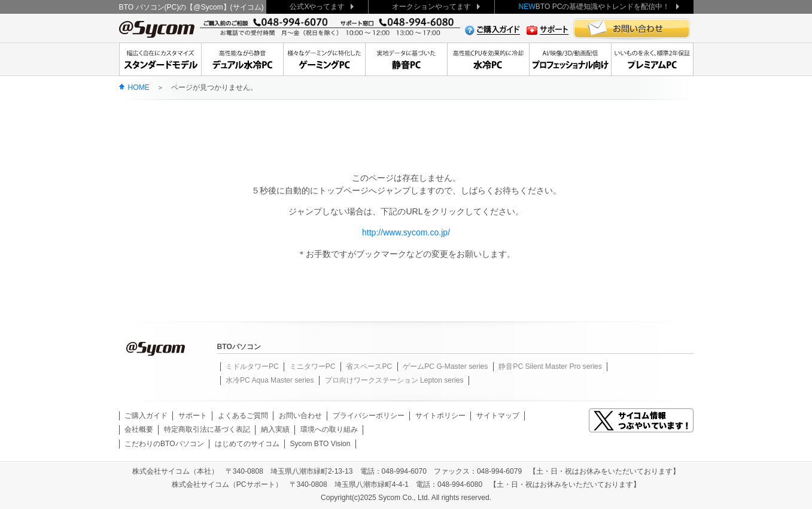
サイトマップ (498, 416)
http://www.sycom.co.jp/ (406, 232)
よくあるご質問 (243, 416)
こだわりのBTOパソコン (164, 444)
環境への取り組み (329, 429)
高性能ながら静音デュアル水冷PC (242, 59)
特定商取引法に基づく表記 (207, 429)
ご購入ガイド (146, 416)
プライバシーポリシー (369, 416)
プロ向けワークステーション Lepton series (394, 380)
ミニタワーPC (313, 366)
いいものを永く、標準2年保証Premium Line (652, 59)
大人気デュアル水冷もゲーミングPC (324, 59)
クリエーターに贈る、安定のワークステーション (570, 59)
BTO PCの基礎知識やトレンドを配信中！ (594, 7)
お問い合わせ (300, 416)
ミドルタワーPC (252, 366)
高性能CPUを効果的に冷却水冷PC (488, 59)
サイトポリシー (440, 416)
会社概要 (139, 429)
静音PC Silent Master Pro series (550, 366)
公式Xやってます (317, 7)
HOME (139, 87)
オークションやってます (431, 7)
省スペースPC (369, 366)
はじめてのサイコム (247, 444)
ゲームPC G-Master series (445, 366)
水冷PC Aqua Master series (270, 380)
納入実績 (275, 429)
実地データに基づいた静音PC (406, 59)
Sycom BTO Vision (320, 444)
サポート (193, 416)
